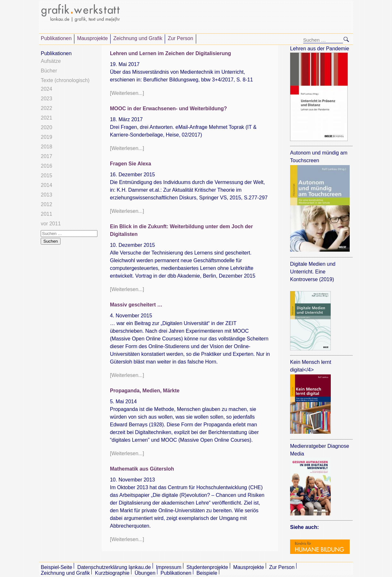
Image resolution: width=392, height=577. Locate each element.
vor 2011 (51, 224)
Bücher (49, 71)
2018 (46, 147)
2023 (46, 99)
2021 (46, 118)
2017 (46, 156)
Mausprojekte (92, 38)
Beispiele (207, 573)
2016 (46, 166)
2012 (46, 204)
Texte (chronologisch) (65, 80)
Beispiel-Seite (56, 567)
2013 (46, 195)
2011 (46, 214)
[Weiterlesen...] (127, 93)
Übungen (145, 573)
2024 (46, 89)
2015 (46, 176)
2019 (46, 137)
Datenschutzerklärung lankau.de (114, 567)
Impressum (169, 567)
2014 (46, 185)
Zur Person (180, 38)
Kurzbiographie (112, 573)
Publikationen (56, 38)
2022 (46, 108)
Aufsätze (51, 61)
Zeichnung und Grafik (138, 38)
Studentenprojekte (207, 567)
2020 (46, 127)
